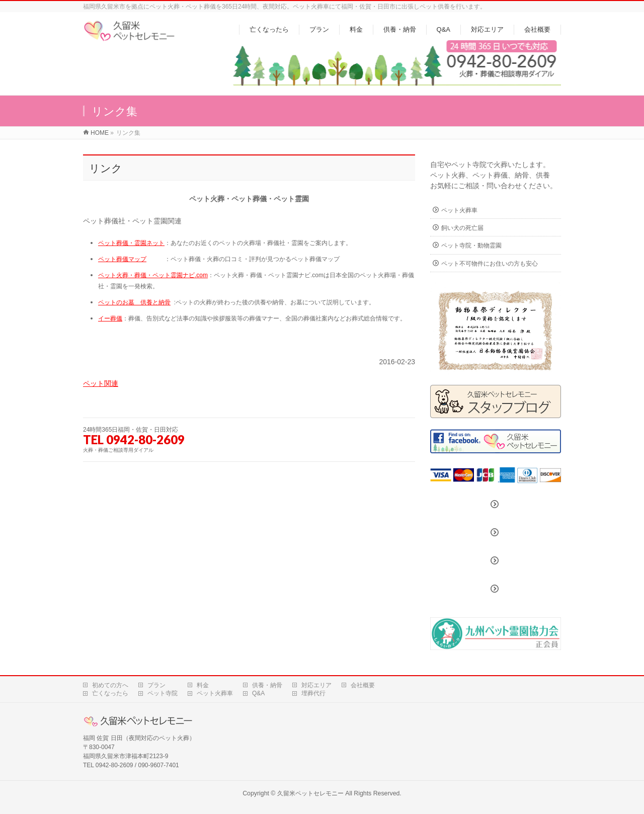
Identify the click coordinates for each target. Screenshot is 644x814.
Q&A (258, 693)
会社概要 (363, 685)
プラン (156, 685)
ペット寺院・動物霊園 (471, 246)
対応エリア (316, 685)
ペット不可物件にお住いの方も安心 (490, 264)
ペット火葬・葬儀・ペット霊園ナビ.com (153, 275)
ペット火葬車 (459, 210)
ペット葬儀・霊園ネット (131, 243)
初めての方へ (110, 685)
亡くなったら (110, 693)
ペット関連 (101, 383)
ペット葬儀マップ (122, 259)
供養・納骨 (267, 685)
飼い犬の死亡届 (462, 228)
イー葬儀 (110, 318)
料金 (203, 685)
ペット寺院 (163, 693)
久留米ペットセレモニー (310, 793)
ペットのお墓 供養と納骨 (134, 302)
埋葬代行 (313, 693)
